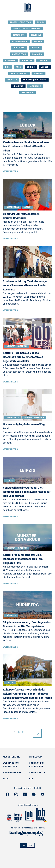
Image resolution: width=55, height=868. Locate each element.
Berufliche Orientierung (27, 29)
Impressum (36, 757)
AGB (31, 779)
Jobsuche (44, 61)
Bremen (38, 41)
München (38, 73)
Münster (12, 80)
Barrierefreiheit (13, 772)
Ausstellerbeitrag (20, 22)
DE (24, 845)
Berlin (41, 22)
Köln (18, 67)
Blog (6, 779)
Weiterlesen (11, 171)
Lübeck (45, 67)
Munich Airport (19, 73)
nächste (37, 732)
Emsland (35, 48)
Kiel (7, 67)
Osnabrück (27, 93)
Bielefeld (36, 35)
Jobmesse (27, 61)
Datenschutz (37, 772)
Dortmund (19, 48)
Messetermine (12, 757)
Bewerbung (19, 35)
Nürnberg (18, 86)
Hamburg (37, 54)
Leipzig (31, 67)
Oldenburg (35, 86)
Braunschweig (20, 41)
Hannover (10, 61)
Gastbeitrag (19, 54)
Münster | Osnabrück (35, 80)
